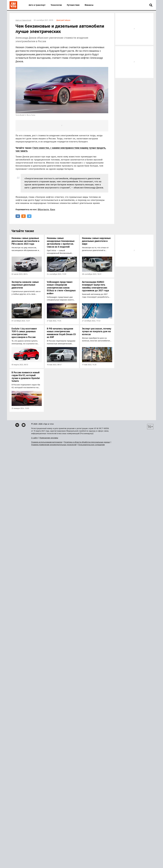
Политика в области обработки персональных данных (87, 442)
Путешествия (73, 5)
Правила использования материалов (47, 442)
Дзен (53, 210)
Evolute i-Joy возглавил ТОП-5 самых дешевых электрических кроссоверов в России (24, 333)
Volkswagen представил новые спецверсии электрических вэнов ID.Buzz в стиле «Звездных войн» (61, 288)
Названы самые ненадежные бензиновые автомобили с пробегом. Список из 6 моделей (61, 242)
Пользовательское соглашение (91, 445)
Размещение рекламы (49, 438)
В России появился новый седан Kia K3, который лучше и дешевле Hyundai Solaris (26, 377)
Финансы (89, 5)
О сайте (34, 438)
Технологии (56, 5)
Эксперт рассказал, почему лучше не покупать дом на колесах (97, 332)
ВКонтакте (43, 210)
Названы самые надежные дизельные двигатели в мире (96, 241)
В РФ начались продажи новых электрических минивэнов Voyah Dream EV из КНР (61, 333)
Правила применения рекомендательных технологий (54, 445)
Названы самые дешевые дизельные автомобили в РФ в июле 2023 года (25, 241)
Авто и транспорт (37, 5)
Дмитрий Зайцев (63, 20)
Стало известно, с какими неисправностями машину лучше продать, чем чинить (61, 149)
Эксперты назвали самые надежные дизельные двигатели (25, 285)
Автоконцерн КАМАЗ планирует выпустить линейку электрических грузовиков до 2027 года (95, 286)
